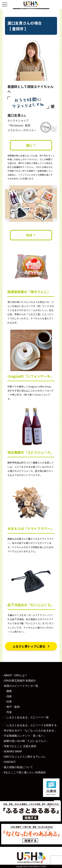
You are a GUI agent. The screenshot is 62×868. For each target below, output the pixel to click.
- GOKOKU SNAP (12, 751)
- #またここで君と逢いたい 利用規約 (24, 772)
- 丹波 (8, 712)
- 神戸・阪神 (12, 707)
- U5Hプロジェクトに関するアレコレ (24, 757)
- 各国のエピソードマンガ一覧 (20, 686)
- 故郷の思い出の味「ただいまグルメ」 (26, 741)
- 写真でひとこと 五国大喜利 (19, 746)
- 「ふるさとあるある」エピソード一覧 (26, 717)
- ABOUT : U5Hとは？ (15, 675)
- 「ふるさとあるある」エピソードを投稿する (30, 725)
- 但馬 (8, 702)
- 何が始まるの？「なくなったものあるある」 (30, 730)
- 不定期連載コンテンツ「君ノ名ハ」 (24, 736)
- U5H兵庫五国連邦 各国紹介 (19, 681)
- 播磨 (8, 691)
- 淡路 (8, 696)
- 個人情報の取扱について (18, 767)
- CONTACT (9, 762)
